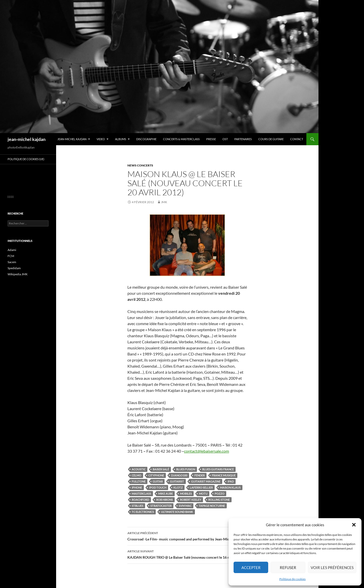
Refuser (288, 568)
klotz (178, 487)
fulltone (139, 481)
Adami (12, 250)
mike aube (166, 493)
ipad (231, 481)
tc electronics (143, 512)
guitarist (177, 481)
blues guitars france (218, 469)
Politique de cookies (292, 579)
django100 (179, 475)
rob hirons (165, 500)
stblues (138, 506)
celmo (136, 475)
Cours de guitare (271, 139)
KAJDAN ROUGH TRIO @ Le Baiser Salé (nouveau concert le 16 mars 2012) (187, 554)
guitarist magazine (206, 481)
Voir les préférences (332, 568)
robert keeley (191, 500)
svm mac (185, 506)
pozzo (220, 493)
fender (200, 475)
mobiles (186, 493)
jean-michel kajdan (27, 139)
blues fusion (186, 469)
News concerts (140, 165)
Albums (121, 139)
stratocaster (161, 506)
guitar (158, 481)
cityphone (156, 475)
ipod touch (158, 487)
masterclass (141, 493)
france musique (224, 475)
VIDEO (101, 139)
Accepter (251, 568)
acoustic (139, 469)
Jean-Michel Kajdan (72, 139)
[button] (354, 525)
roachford (140, 500)
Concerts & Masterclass (181, 139)
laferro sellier (201, 487)
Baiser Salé (161, 469)
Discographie (146, 139)
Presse (211, 139)
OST (225, 139)
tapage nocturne (212, 506)
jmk (164, 202)
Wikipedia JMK (18, 274)
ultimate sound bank (177, 512)
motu (203, 493)
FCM (11, 256)
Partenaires (243, 139)
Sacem (12, 262)
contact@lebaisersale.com (207, 451)
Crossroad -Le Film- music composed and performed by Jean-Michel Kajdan (187, 536)
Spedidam (14, 268)
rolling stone (219, 500)
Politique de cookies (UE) (26, 159)
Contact (297, 139)
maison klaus (230, 487)
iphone (137, 487)
